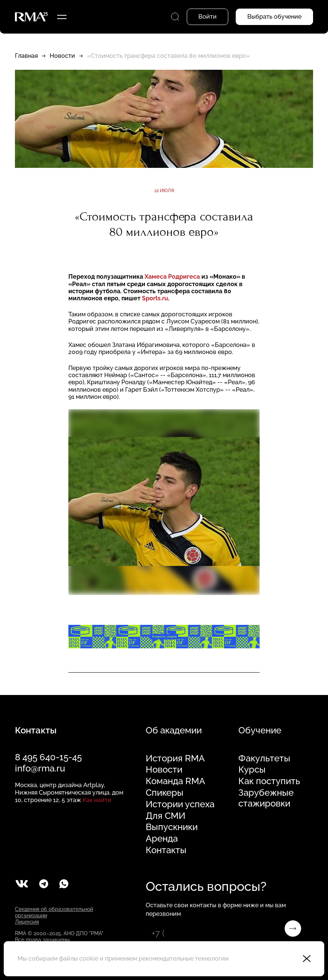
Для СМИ (165, 816)
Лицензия (27, 922)
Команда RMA (175, 781)
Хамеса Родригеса (173, 277)
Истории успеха (180, 804)
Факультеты (264, 758)
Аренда (162, 839)
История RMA (175, 758)
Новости (62, 56)
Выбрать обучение (274, 17)
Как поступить (269, 781)
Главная (26, 56)
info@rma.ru (40, 768)
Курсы (252, 770)
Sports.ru (155, 298)
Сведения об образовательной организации (54, 912)
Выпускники (172, 827)
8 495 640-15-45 (48, 757)
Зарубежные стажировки (266, 798)
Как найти (97, 800)
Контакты (166, 850)
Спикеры (165, 793)
